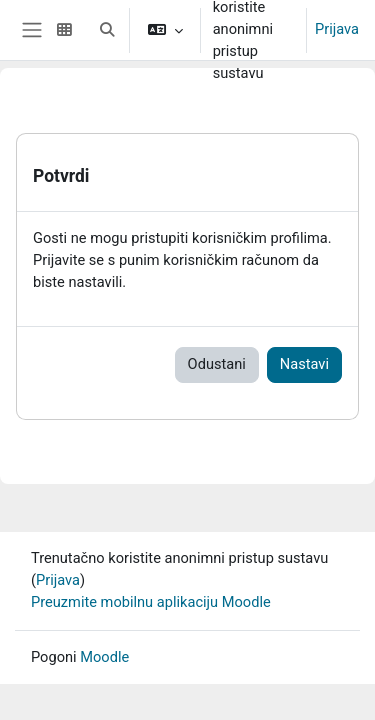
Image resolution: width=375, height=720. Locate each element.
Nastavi (304, 364)
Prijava (337, 29)
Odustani (217, 364)
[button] (107, 30)
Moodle (104, 657)
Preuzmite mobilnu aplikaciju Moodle (151, 602)
